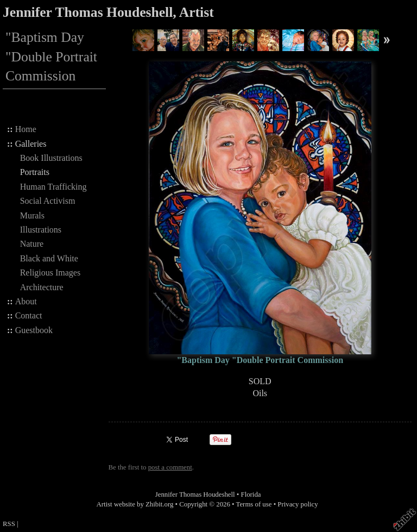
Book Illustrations (51, 158)
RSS (9, 524)
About (26, 301)
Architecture (42, 287)
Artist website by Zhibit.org (135, 504)
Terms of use (254, 504)
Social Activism (48, 201)
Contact (29, 315)
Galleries (31, 144)
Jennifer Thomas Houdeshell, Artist (108, 12)
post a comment (170, 467)
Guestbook (34, 330)
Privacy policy (298, 504)
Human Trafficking (53, 187)
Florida (251, 495)
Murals (32, 215)
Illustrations (41, 230)
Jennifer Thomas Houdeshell (195, 495)
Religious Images (50, 273)
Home (26, 129)
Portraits (35, 172)
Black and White (49, 258)
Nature (32, 244)
